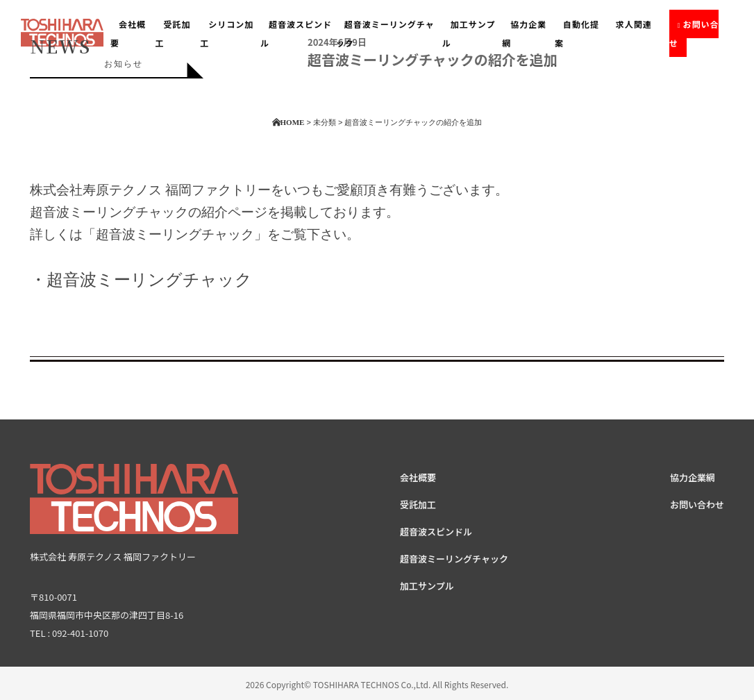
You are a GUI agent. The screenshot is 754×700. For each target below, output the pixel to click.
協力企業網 (524, 33)
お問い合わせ (697, 505)
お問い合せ (694, 33)
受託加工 (418, 505)
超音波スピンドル (436, 532)
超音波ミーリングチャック (385, 33)
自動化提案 (577, 33)
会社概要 (418, 477)
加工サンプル (469, 33)
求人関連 (634, 24)
